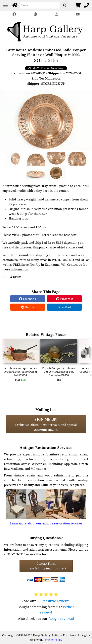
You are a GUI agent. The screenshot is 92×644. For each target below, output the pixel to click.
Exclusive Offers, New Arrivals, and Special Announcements (46, 424)
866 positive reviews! (54, 601)
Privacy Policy (53, 640)
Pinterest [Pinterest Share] (65, 299)
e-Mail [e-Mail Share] (64, 307)
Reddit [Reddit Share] (28, 307)
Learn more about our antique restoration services (46, 523)
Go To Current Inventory (46, 68)
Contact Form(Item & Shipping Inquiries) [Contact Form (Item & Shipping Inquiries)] (46, 566)
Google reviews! (61, 619)
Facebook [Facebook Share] (28, 299)
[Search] (40, 5)
